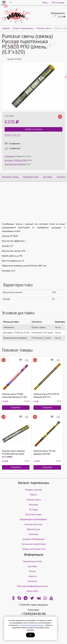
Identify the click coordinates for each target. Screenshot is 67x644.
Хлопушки (33, 534)
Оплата (33, 571)
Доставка (48, 177)
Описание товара (10, 177)
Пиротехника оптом (33, 561)
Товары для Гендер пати (34, 549)
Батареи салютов (33, 490)
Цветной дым (34, 529)
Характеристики (31, 177)
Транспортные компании (15, 164)
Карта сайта (33, 591)
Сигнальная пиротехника (33, 544)
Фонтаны (33, 505)
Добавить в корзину (33, 129)
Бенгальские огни (33, 524)
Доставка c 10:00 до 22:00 (15, 160)
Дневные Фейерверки (34, 539)
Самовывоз (9, 156)
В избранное (15, 144)
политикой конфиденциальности (32, 625)
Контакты (33, 581)
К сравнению (15, 148)
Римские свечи (34, 500)
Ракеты (33, 495)
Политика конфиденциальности (33, 586)
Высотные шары (34, 514)
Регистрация (58, 3)
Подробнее (16, 408)
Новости (33, 576)
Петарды (34, 510)
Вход (45, 3)
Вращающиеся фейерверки (33, 519)
